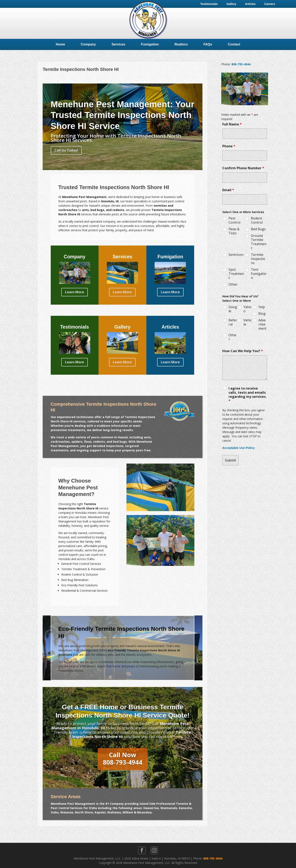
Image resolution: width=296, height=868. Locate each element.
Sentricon (236, 255)
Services (118, 44)
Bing (262, 314)
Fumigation (150, 44)
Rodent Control (257, 220)
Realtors (181, 44)
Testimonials (209, 4)
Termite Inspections (258, 259)
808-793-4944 (241, 64)
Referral (233, 322)
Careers (270, 4)
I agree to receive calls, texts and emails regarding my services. (247, 395)
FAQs (208, 44)
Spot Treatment (236, 274)
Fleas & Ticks (234, 231)
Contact (234, 44)
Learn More (75, 292)
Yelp (262, 307)
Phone (229, 146)
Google (233, 309)
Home (60, 44)
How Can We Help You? (243, 351)
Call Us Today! (66, 150)
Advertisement (262, 324)
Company (88, 44)
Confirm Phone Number (243, 168)
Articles (250, 4)
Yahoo (247, 309)
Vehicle (248, 322)
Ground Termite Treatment (259, 242)
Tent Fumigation (259, 274)
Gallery (231, 4)
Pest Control (234, 220)
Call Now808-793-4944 (123, 759)
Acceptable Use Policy (238, 448)
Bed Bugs (258, 229)
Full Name (232, 124)
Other (233, 284)
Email (228, 190)
